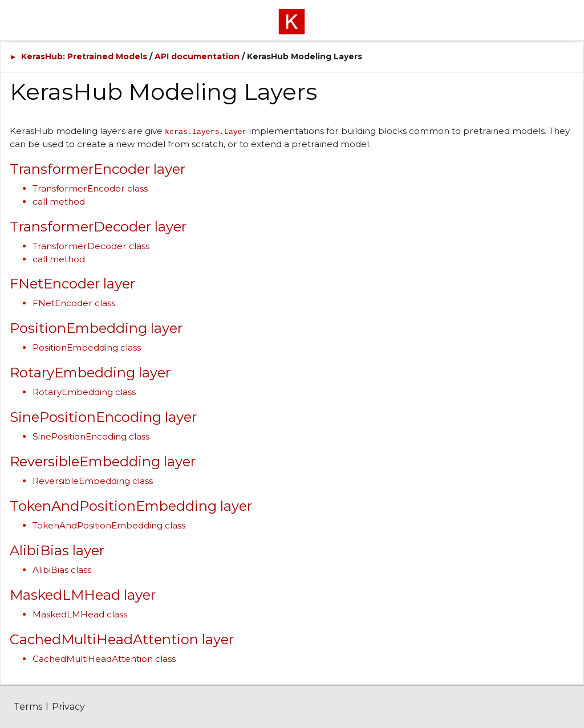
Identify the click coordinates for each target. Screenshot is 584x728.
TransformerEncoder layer (98, 169)
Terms (28, 707)
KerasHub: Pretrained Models (84, 56)
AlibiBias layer (57, 550)
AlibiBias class (62, 570)
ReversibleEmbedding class (93, 481)
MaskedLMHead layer (83, 595)
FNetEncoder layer (72, 284)
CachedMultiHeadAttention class (104, 659)
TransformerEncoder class (90, 188)
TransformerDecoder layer (98, 227)
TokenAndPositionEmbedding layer (131, 506)
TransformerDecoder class (91, 246)
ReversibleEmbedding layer (103, 461)
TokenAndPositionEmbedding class (109, 525)
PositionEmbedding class (87, 347)
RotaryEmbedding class (84, 392)
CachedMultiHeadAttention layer (122, 639)
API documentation (197, 56)
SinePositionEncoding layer (103, 417)
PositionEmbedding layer (96, 328)
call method (59, 202)
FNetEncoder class (74, 303)
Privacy (68, 707)
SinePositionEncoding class (91, 436)
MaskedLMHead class (80, 614)
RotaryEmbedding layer (90, 373)
